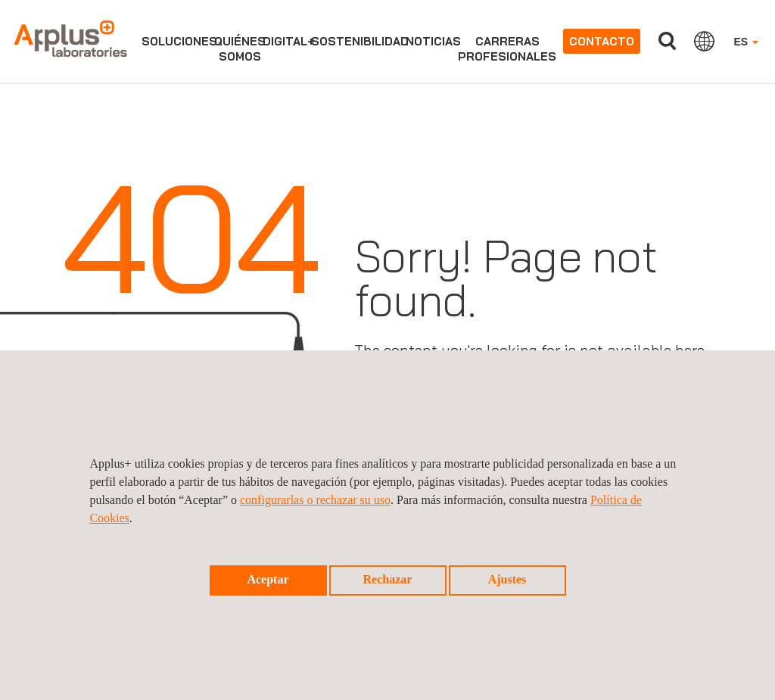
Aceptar (268, 579)
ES (746, 42)
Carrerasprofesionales (507, 49)
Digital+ (288, 41)
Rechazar (388, 579)
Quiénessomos (240, 49)
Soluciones (179, 41)
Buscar (667, 41)
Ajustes (507, 579)
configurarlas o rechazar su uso (315, 500)
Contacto (602, 41)
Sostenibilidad (360, 41)
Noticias (433, 41)
